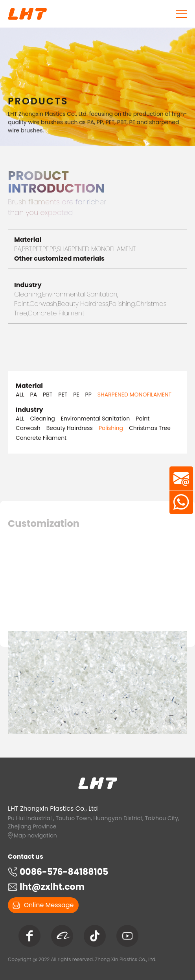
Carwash (28, 428)
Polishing (111, 428)
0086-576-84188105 (64, 872)
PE (76, 395)
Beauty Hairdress (70, 428)
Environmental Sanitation (96, 419)
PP (88, 395)
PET (63, 395)
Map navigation (35, 836)
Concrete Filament (41, 438)
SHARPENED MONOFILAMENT (134, 395)
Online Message (43, 905)
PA (34, 395)
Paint (143, 419)
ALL (20, 395)
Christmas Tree (150, 428)
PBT (48, 395)
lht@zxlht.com (52, 887)
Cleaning (43, 419)
